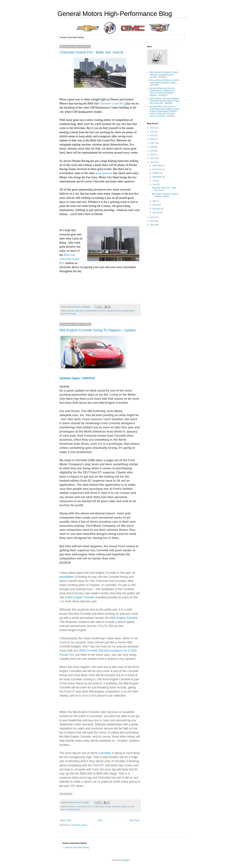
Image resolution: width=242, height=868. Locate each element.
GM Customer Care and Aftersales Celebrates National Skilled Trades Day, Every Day (165, 101)
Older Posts (134, 820)
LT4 (93, 807)
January (156, 212)
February (157, 209)
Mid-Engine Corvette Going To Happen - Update (98, 330)
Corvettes (105, 753)
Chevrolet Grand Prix (112, 103)
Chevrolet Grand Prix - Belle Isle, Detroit (91, 52)
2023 (153, 136)
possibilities (67, 577)
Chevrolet (79, 311)
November (157, 169)
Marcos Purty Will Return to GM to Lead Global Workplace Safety (164, 81)
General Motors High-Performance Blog (115, 14)
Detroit (103, 311)
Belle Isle (70, 311)
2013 (153, 225)
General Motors (128, 311)
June (155, 184)
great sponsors (104, 173)
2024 (153, 132)
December (157, 165)
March (155, 205)
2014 (153, 221)
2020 (153, 147)
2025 (153, 128)
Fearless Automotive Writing (72, 37)
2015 (153, 217)
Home (100, 820)
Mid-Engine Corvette (81, 597)
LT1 (89, 807)
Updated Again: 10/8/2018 (77, 378)
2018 (153, 155)
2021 (153, 143)
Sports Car (116, 807)
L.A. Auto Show (80, 807)
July (154, 181)
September (157, 177)
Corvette (70, 807)
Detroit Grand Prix (114, 311)
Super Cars (126, 807)
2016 (153, 162)
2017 (153, 158)
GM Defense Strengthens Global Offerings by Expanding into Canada (164, 75)
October (156, 173)
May (154, 201)
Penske (73, 314)
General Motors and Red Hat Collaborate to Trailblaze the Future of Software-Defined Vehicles (162, 92)
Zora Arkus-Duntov (73, 809)
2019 (153, 151)
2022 (153, 139)
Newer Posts (66, 820)
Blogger (126, 860)
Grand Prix (65, 314)
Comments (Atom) (79, 825)
